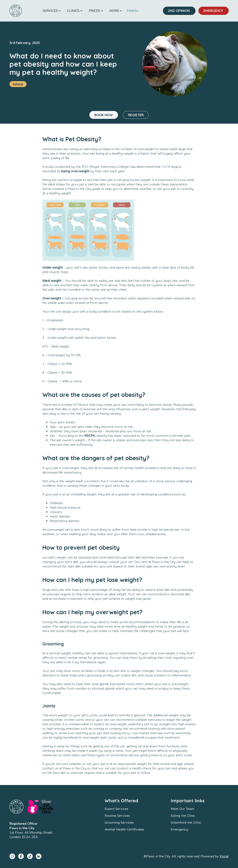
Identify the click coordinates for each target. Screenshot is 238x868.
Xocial (224, 856)
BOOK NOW (104, 115)
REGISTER (136, 115)
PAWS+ (133, 11)
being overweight (75, 171)
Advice (18, 84)
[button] (52, 11)
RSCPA (89, 435)
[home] (16, 11)
